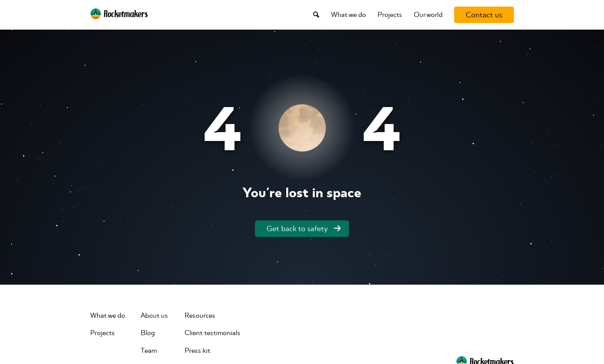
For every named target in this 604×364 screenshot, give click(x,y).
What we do (348, 15)
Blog (148, 333)
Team (149, 351)
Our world (428, 15)
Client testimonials (212, 333)
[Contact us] (484, 15)
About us (154, 315)
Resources (200, 315)
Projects (390, 15)
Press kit (197, 351)
